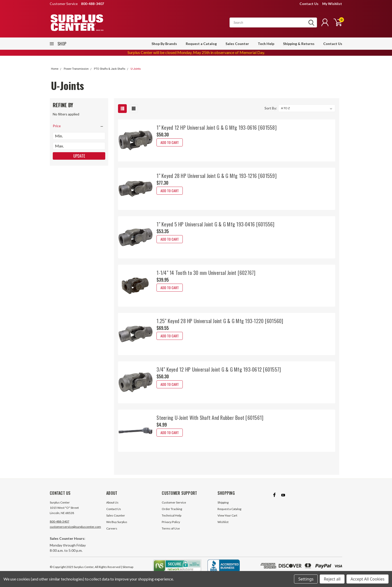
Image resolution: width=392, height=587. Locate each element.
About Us (112, 502)
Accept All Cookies (367, 579)
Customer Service (174, 502)
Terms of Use (171, 528)
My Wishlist (332, 4)
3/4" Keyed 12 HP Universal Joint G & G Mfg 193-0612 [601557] (219, 369)
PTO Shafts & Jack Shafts (110, 69)
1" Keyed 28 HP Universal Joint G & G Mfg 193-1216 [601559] (216, 176)
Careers (112, 528)
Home (55, 69)
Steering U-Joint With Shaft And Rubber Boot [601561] (210, 418)
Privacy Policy (171, 522)
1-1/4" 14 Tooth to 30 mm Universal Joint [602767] (206, 273)
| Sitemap (127, 567)
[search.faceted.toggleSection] (79, 126)
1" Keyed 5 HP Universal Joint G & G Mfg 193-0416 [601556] (215, 224)
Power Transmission (76, 69)
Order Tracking (172, 509)
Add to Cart (170, 142)
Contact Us (309, 4)
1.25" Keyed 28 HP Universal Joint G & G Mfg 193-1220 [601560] (220, 321)
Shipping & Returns (299, 44)
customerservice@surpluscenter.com (75, 527)
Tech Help (266, 44)
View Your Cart (227, 515)
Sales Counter (237, 44)
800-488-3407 (59, 521)
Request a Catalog (201, 44)
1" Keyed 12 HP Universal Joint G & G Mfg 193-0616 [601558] (216, 127)
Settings (306, 579)
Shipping (223, 502)
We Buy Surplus (117, 522)
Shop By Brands (164, 44)
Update (79, 156)
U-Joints (136, 69)
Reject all (332, 579)
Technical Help (171, 515)
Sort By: (271, 108)
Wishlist (223, 522)
